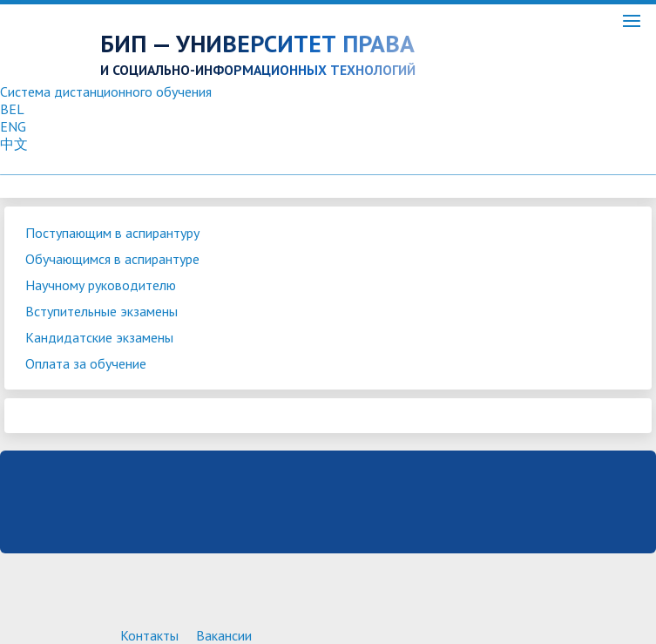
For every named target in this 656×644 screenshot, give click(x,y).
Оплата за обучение (86, 363)
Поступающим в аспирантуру (112, 233)
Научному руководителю (101, 285)
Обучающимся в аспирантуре (112, 259)
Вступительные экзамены (101, 311)
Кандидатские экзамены (99, 337)
